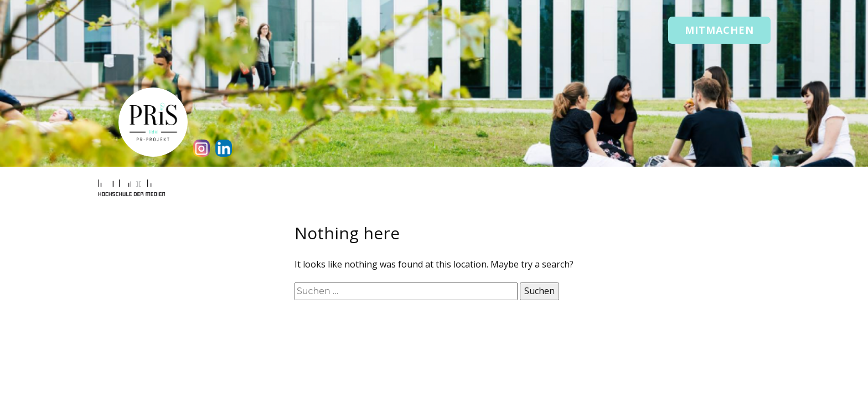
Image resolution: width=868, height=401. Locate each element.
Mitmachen (719, 30)
